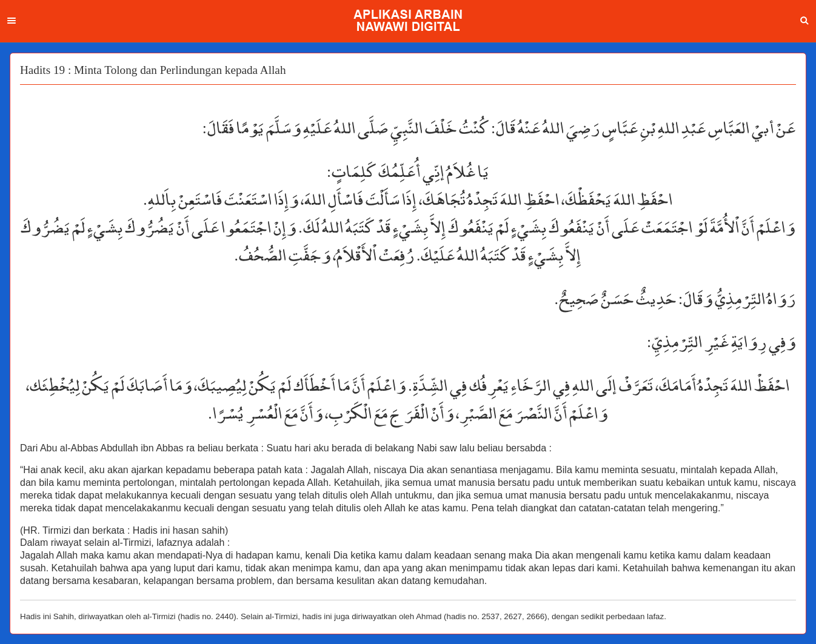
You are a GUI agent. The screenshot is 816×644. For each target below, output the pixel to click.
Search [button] (804, 21)
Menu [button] (12, 21)
